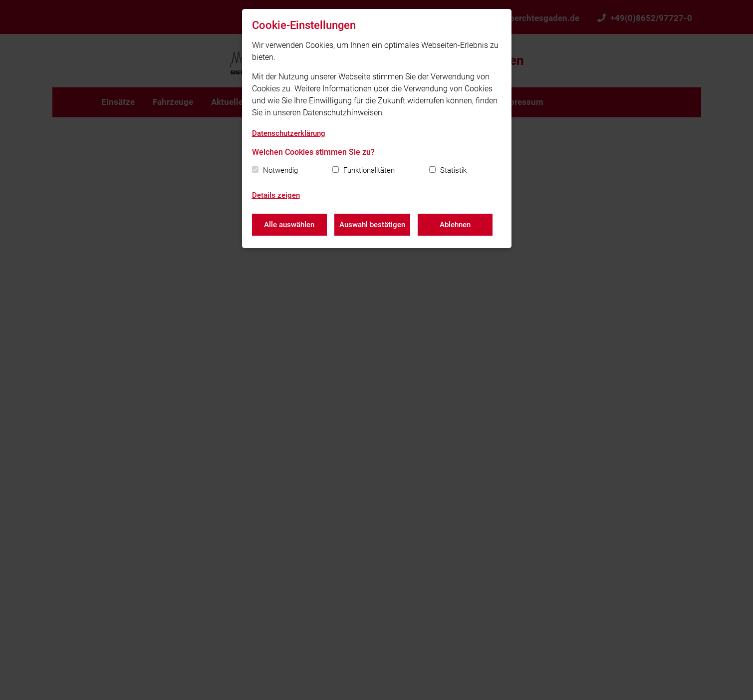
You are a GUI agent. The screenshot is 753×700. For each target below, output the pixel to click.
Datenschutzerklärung (289, 133)
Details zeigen (276, 195)
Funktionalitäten (369, 170)
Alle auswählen (289, 225)
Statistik (453, 170)
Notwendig (280, 170)
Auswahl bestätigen (372, 225)
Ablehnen (455, 225)
